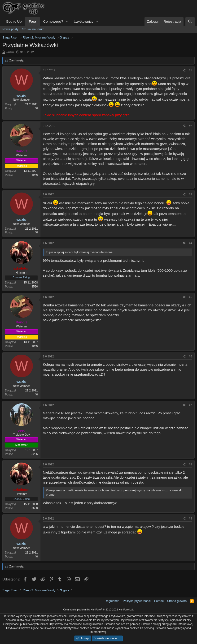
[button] (67, 21)
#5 (190, 297)
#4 (190, 243)
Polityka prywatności (137, 601)
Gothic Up (14, 21)
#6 (190, 356)
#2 (190, 126)
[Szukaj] (190, 21)
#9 (190, 519)
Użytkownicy (84, 21)
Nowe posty (10, 29)
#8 (190, 464)
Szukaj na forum (33, 29)
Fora (33, 21)
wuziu (10, 52)
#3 (190, 194)
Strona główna (177, 601)
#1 (190, 70)
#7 (190, 405)
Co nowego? (53, 21)
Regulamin (112, 601)
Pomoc (159, 601)
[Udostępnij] (184, 71)
